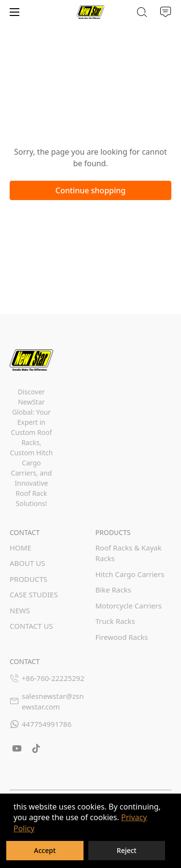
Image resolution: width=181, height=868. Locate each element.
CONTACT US (31, 626)
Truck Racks (115, 621)
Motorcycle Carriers (129, 606)
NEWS (20, 610)
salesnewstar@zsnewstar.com (53, 702)
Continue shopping (91, 190)
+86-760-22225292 (53, 678)
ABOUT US (27, 563)
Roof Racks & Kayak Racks (129, 553)
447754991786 (47, 724)
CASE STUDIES (34, 594)
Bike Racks (113, 590)
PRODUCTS (28, 579)
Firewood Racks (122, 637)
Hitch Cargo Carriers (130, 574)
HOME (21, 548)
